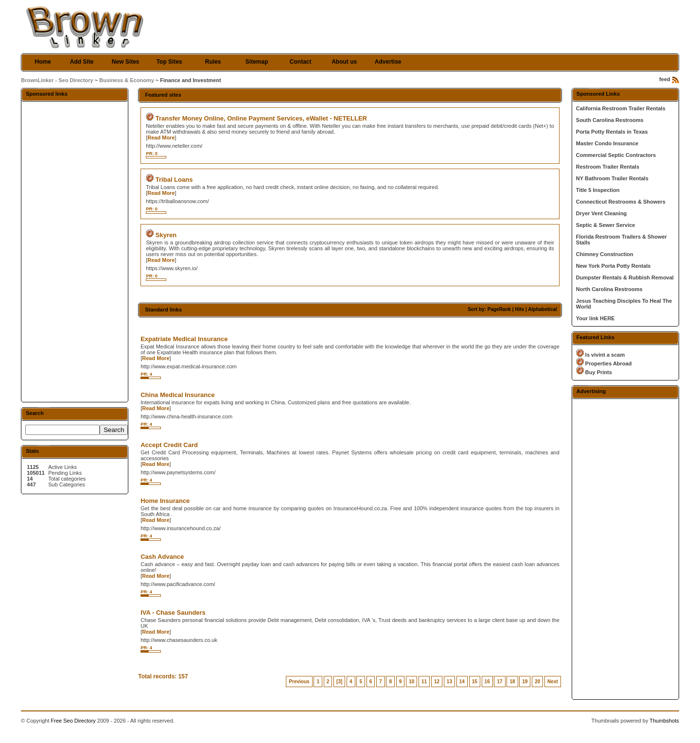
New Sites (126, 62)
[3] (339, 682)
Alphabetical (542, 309)
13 (449, 682)
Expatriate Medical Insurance (184, 339)
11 (424, 682)
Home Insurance (165, 501)
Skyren (166, 235)
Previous (299, 682)
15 (475, 682)
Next (553, 682)
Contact (301, 62)
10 (411, 682)
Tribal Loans (174, 180)
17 (499, 682)
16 (487, 682)
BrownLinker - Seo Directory (57, 80)
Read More (161, 138)
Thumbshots (664, 721)
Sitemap (257, 62)
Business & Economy (126, 80)
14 (462, 682)
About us (344, 62)
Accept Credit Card (169, 445)
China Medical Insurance (177, 395)
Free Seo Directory (73, 721)
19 (525, 682)
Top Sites (169, 62)
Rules (213, 62)
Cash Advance (162, 557)
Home (43, 62)
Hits (519, 309)
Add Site (82, 62)
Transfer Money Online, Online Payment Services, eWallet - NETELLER (261, 118)
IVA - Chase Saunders (173, 613)
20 (537, 682)
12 (437, 682)
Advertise (388, 62)
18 (512, 682)
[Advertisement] (75, 251)
